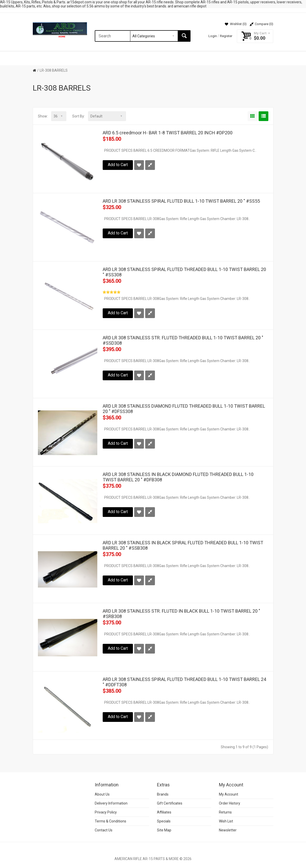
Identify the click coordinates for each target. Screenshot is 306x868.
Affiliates (164, 812)
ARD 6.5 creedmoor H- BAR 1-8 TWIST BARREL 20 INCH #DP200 (168, 133)
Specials (164, 821)
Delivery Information (111, 803)
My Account (229, 794)
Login (213, 36)
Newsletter (228, 830)
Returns (225, 812)
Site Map (164, 830)
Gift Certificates (170, 803)
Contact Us (104, 830)
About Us (102, 794)
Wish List (226, 821)
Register (226, 36)
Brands (163, 794)
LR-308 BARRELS (54, 70)
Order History (230, 803)
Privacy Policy (106, 812)
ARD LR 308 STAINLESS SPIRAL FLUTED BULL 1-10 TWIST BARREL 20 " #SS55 (181, 201)
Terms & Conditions (110, 821)
